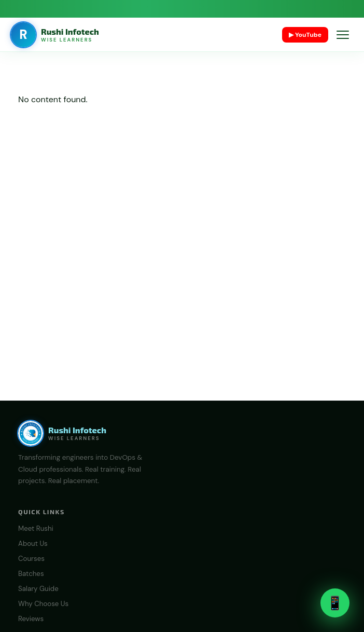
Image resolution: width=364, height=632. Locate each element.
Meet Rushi (36, 528)
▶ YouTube (305, 35)
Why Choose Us (43, 604)
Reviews (31, 619)
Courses (31, 559)
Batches (31, 574)
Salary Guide (38, 589)
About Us (33, 544)
